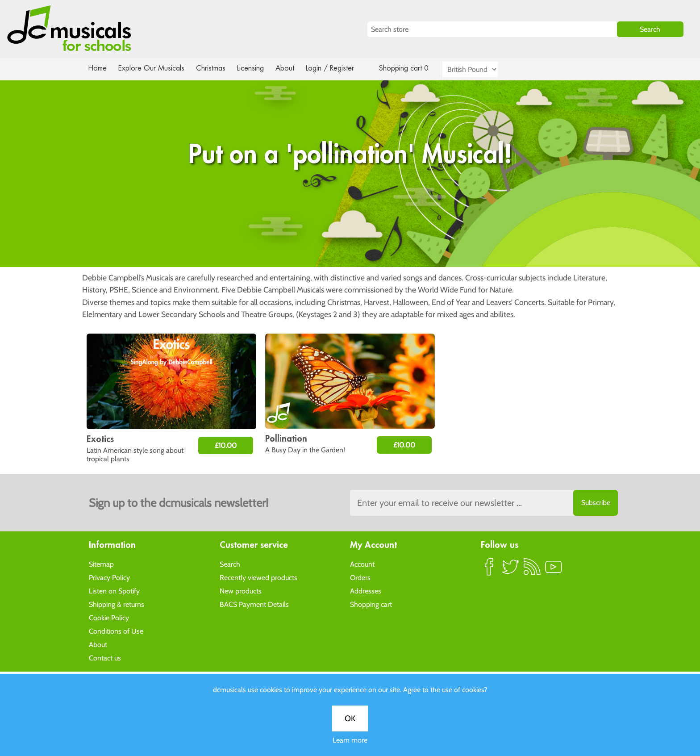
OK (350, 293)
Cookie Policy (109, 617)
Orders (360, 577)
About (293, 68)
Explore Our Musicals (153, 68)
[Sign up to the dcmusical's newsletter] (484, 503)
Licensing (257, 68)
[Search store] (492, 29)
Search (230, 564)
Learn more (350, 315)
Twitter (511, 570)
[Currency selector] (480, 69)
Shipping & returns (117, 604)
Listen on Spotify (114, 591)
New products (241, 591)
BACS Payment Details (254, 604)
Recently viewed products (258, 577)
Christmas (214, 68)
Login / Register (339, 68)
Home (98, 68)
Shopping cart (371, 604)
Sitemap (101, 564)
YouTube (554, 570)
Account (362, 564)
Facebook (489, 570)
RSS (532, 570)
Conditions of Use (116, 631)
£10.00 (226, 445)
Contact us (105, 658)
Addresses (366, 591)
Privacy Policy (109, 577)
